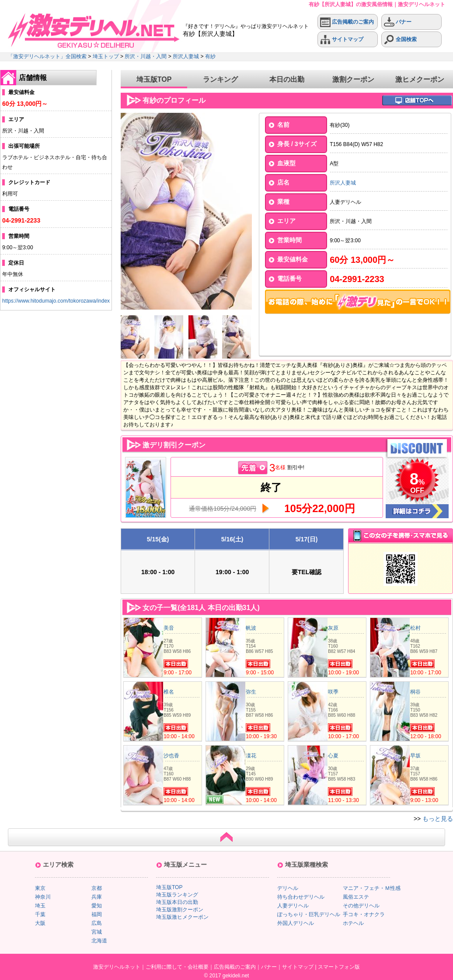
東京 (40, 888)
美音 (169, 628)
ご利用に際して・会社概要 (177, 967)
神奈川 (43, 897)
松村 (415, 628)
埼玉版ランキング (177, 895)
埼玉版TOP (154, 79)
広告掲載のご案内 (347, 22)
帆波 (251, 628)
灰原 (333, 628)
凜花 (251, 756)
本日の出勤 (287, 79)
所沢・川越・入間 (146, 56)
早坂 (415, 756)
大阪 (40, 923)
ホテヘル (353, 923)
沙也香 (171, 756)
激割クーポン (353, 79)
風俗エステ (356, 897)
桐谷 (415, 692)
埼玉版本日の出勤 (177, 902)
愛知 (97, 906)
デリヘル (288, 888)
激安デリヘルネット (117, 967)
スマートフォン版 (339, 967)
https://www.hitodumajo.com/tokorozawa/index (56, 301)
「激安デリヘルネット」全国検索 (47, 56)
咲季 (333, 692)
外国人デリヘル (296, 923)
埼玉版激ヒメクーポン (182, 917)
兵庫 (97, 897)
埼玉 (40, 906)
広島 (97, 923)
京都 (97, 888)
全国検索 (400, 40)
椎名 (169, 692)
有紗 (210, 56)
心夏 (333, 756)
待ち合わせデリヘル (301, 897)
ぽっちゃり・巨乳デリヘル (309, 914)
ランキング (220, 79)
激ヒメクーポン (420, 79)
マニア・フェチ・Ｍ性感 (372, 888)
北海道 (99, 941)
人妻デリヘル (293, 906)
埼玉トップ (106, 56)
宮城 (97, 932)
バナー (398, 22)
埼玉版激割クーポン (180, 910)
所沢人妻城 (186, 56)
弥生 (251, 692)
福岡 (97, 914)
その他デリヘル (361, 906)
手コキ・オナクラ (364, 914)
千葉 (40, 914)
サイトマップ (342, 40)
